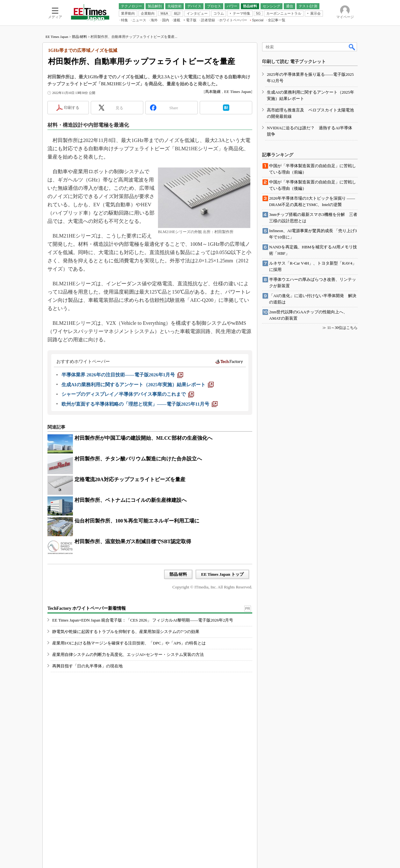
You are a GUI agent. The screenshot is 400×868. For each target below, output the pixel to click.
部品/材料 (79, 37)
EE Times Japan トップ (222, 574)
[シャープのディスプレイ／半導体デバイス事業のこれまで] (128, 394)
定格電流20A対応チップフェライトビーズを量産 (130, 479)
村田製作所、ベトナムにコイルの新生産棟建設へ (131, 500)
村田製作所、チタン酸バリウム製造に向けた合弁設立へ (138, 459)
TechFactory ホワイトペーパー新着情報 (87, 608)
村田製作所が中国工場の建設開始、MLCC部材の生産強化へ (143, 438)
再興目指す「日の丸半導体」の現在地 (87, 666)
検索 (352, 47)
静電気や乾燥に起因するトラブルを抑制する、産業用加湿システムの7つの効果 (126, 632)
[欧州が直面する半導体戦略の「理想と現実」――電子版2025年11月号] (139, 404)
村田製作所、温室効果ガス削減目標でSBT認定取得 (133, 541)
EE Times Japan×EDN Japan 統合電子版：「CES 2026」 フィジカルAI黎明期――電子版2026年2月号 (143, 620)
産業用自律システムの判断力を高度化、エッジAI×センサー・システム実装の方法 (128, 655)
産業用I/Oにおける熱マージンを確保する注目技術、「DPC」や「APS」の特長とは (129, 643)
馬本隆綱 (213, 92)
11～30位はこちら (342, 328)
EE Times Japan (57, 37)
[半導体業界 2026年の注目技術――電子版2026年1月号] (122, 375)
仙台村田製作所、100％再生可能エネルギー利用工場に (137, 521)
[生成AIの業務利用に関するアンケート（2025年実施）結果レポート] (138, 385)
